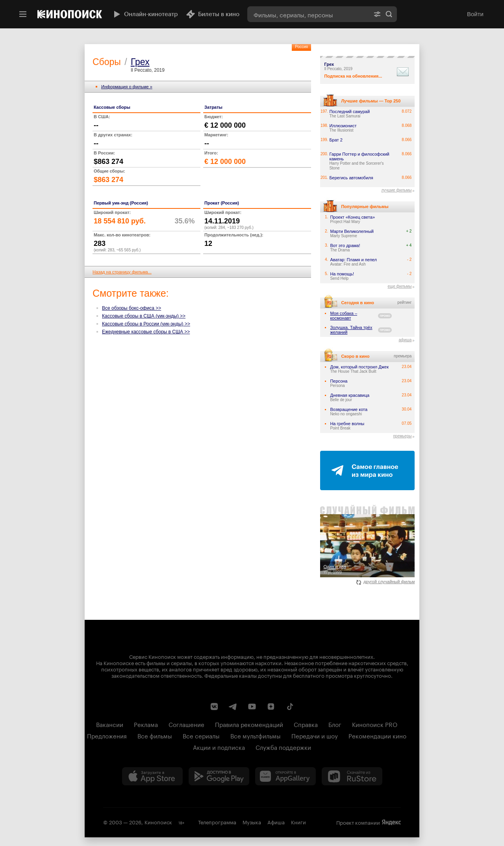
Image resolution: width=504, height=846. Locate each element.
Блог (335, 724)
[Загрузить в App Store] (152, 776)
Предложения (107, 735)
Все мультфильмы (256, 735)
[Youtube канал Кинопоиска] (252, 707)
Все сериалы (201, 735)
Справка (306, 724)
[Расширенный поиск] (377, 14)
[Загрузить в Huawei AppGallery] (285, 776)
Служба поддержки (283, 747)
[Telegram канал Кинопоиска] (233, 707)
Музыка (252, 822)
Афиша (276, 822)
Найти (389, 14)
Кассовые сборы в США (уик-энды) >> (144, 316)
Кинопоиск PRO (375, 724)
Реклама (146, 724)
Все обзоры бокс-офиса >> (132, 308)
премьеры (402, 436)
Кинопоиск (158, 822)
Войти (475, 14)
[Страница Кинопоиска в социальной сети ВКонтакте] (214, 707)
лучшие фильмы (396, 190)
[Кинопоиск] (70, 14)
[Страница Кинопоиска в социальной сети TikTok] (290, 707)
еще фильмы (399, 286)
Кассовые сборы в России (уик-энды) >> (146, 324)
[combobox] (308, 14)
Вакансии (110, 724)
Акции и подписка (219, 747)
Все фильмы (155, 735)
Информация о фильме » (127, 87)
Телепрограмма (217, 822)
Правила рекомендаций (249, 724)
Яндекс (391, 822)
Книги (298, 822)
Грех (140, 62)
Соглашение (186, 724)
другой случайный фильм (386, 582)
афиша (405, 340)
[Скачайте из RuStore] (352, 776)
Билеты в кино (213, 14)
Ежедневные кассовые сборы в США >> (146, 332)
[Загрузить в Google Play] (219, 776)
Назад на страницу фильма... (122, 272)
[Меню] (23, 14)
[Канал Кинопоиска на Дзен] (271, 707)
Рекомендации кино (377, 735)
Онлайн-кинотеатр (145, 14)
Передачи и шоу (315, 735)
